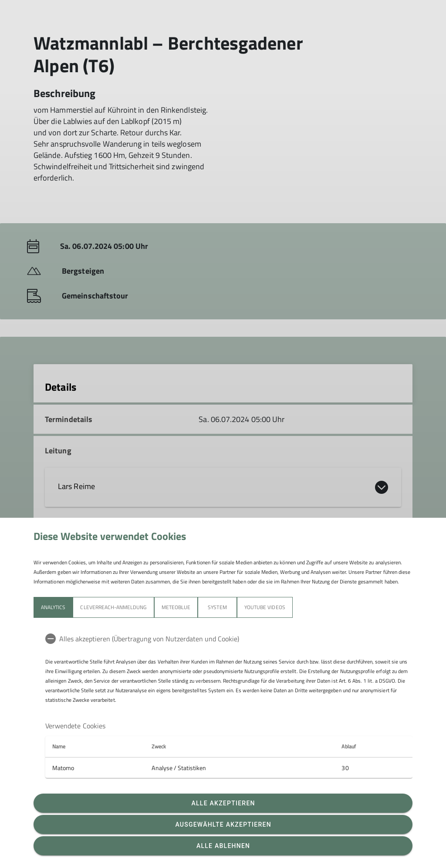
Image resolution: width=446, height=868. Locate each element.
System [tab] (217, 607)
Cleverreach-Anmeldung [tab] (113, 607)
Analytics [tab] (53, 607)
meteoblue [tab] (176, 607)
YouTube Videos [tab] (265, 607)
